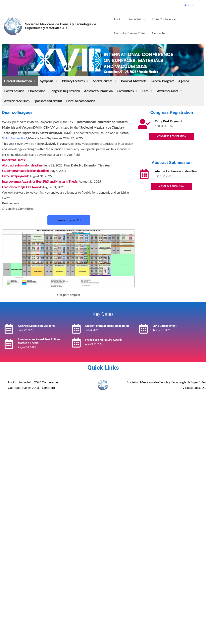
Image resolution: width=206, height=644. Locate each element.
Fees (148, 91)
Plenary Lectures (76, 81)
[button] (142, 19)
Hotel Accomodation (81, 101)
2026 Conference (163, 19)
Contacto (158, 33)
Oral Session (37, 91)
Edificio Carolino (15, 138)
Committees (127, 91)
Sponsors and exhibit (48, 101)
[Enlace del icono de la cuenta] (189, 5)
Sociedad (136, 19)
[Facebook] (200, 5)
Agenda (184, 81)
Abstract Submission (98, 91)
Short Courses (105, 81)
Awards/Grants (170, 91)
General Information (20, 81)
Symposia (49, 81)
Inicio (118, 19)
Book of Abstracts (134, 81)
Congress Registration (65, 91)
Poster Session (14, 91)
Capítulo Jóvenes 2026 (129, 33)
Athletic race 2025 (17, 101)
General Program (162, 81)
